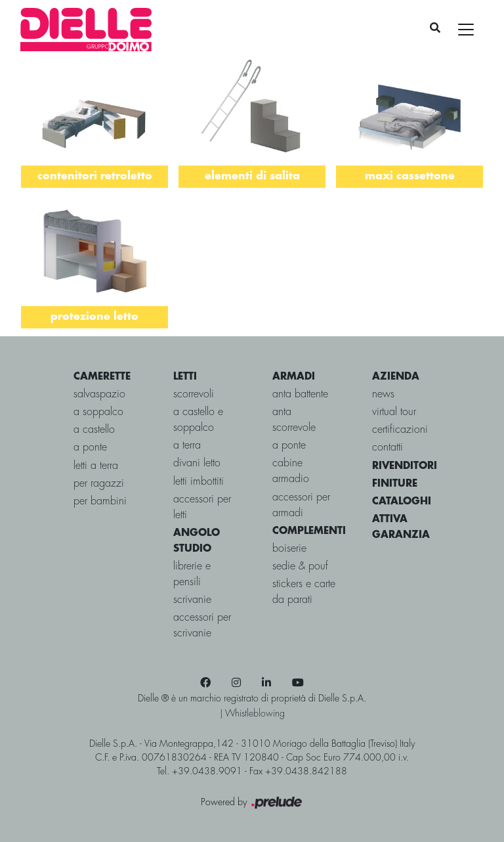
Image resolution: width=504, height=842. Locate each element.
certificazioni (400, 430)
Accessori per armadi (301, 505)
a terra (187, 446)
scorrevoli (194, 394)
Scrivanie (192, 600)
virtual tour (394, 412)
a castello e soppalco (198, 420)
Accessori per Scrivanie (202, 626)
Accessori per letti (202, 507)
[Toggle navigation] (466, 30)
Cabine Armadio (291, 471)
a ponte (90, 448)
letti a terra (96, 466)
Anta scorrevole (294, 420)
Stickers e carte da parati (304, 592)
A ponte (289, 446)
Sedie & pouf (300, 566)
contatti (388, 448)
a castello (94, 430)
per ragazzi (99, 484)
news (383, 394)
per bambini (100, 501)
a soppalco (98, 412)
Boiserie (289, 549)
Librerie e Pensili (192, 574)
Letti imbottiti (199, 482)
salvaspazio (99, 394)
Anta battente (300, 394)
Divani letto (197, 463)
